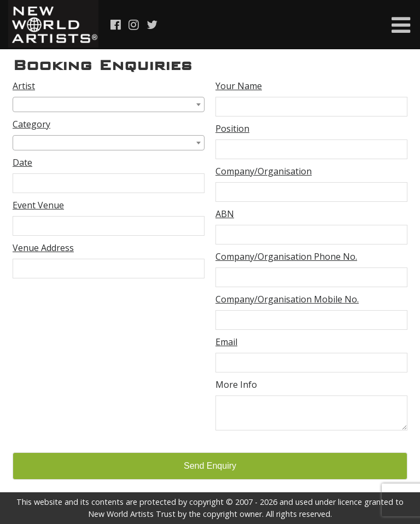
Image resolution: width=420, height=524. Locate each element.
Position (232, 129)
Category (31, 124)
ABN (225, 214)
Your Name (239, 86)
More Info (236, 385)
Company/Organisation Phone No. (286, 257)
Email (226, 342)
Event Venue (38, 205)
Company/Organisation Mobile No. (287, 299)
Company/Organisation (264, 171)
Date (22, 162)
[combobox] (109, 104)
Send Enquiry (210, 466)
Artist (24, 86)
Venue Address (43, 248)
